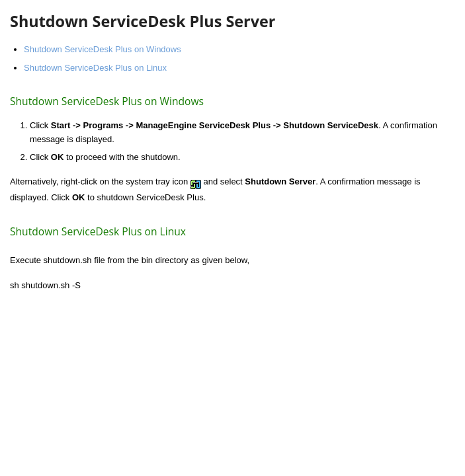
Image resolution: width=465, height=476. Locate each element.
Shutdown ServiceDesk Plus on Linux (95, 68)
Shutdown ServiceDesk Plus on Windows (103, 49)
